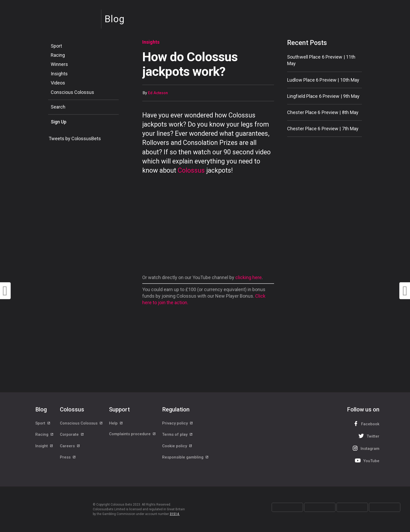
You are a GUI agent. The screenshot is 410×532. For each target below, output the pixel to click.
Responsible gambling (186, 459)
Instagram (365, 448)
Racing (58, 55)
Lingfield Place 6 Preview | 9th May (323, 96)
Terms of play (178, 435)
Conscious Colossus (72, 92)
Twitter (368, 436)
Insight (44, 447)
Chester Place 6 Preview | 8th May (323, 112)
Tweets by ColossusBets (75, 138)
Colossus (191, 170)
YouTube (367, 460)
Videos (58, 83)
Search (58, 107)
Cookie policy (177, 447)
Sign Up (59, 122)
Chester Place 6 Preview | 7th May (323, 129)
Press (68, 459)
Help (116, 423)
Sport (56, 46)
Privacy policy (178, 423)
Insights (59, 74)
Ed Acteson (158, 93)
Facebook (366, 424)
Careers (70, 447)
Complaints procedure (133, 435)
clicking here (249, 277)
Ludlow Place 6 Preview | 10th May (323, 80)
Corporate (72, 435)
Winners (59, 64)
